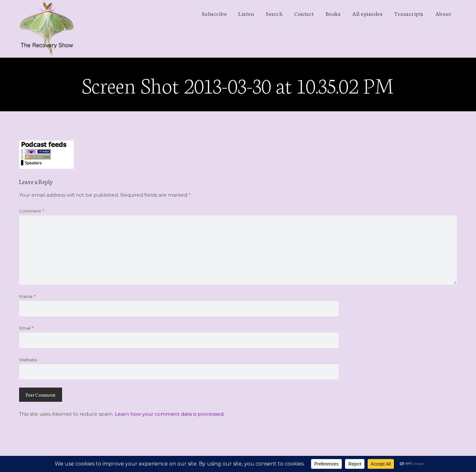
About (443, 13)
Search (274, 13)
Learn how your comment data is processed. (170, 414)
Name (27, 296)
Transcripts (409, 13)
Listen (246, 13)
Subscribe (214, 13)
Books (333, 13)
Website (28, 360)
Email (26, 328)
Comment (32, 211)
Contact (304, 13)
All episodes (367, 13)
